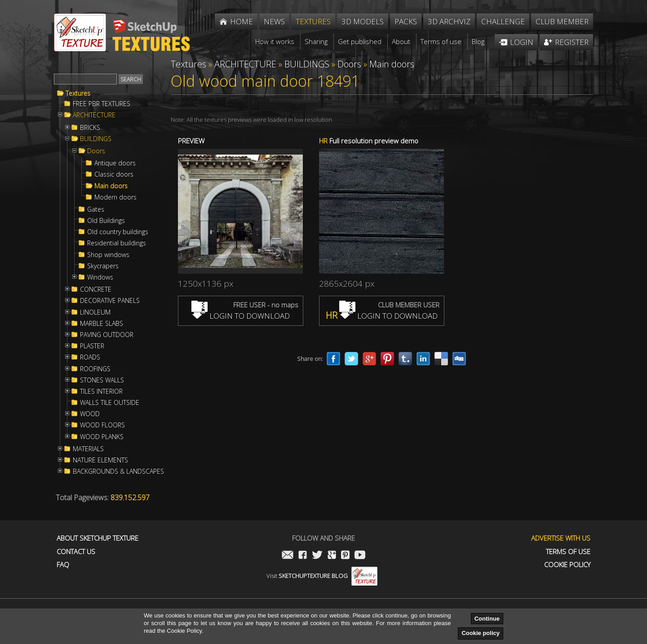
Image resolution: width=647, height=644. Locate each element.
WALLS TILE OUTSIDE (110, 403)
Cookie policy (481, 633)
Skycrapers (103, 266)
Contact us (76, 552)
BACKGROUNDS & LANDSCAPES (118, 471)
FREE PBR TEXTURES (102, 104)
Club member (562, 21)
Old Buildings (106, 221)
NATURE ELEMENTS (100, 460)
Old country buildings (118, 232)
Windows (100, 277)
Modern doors (115, 197)
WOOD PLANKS (102, 437)
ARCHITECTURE (94, 115)
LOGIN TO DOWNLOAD (241, 316)
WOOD (90, 414)
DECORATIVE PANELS (110, 301)
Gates (96, 209)
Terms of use (568, 552)
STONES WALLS (102, 380)
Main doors (111, 186)
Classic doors (114, 174)
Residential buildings (117, 243)
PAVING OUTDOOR (107, 335)
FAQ (63, 565)
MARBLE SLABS (102, 324)
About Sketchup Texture (97, 538)
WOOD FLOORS (102, 425)
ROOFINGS (95, 369)
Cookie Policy (567, 565)
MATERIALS (88, 449)
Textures (78, 93)
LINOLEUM (95, 312)
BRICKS (90, 128)
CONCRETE (96, 289)
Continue (487, 619)
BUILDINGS (96, 139)
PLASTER (92, 346)
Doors (96, 151)
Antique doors (115, 163)
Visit (322, 576)
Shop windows (108, 255)
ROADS (90, 357)
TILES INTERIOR (101, 391)
